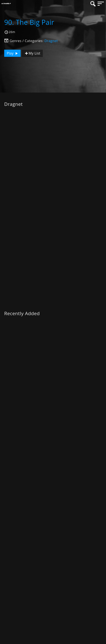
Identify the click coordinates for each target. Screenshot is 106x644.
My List (32, 53)
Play (13, 53)
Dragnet (51, 41)
